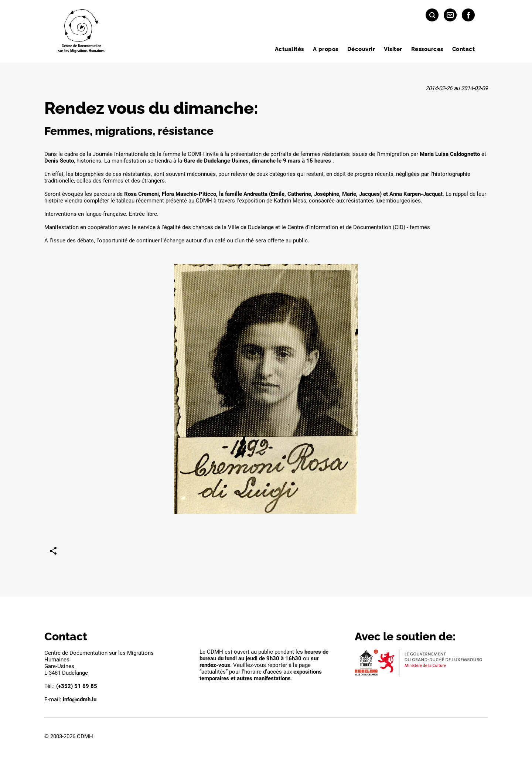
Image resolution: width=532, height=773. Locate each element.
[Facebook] (468, 15)
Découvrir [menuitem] (361, 49)
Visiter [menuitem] (393, 49)
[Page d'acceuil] (81, 31)
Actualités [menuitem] (289, 49)
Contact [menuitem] (464, 49)
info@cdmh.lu (80, 699)
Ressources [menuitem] (427, 49)
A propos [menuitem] (326, 49)
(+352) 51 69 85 (77, 686)
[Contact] (450, 15)
